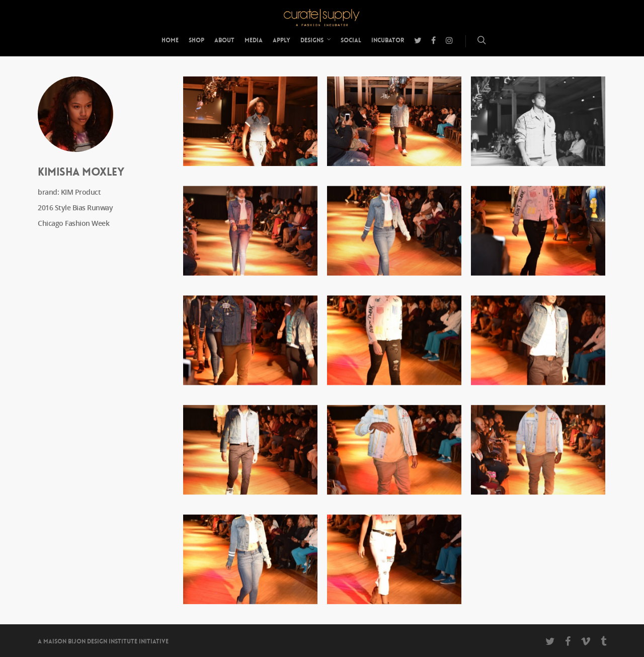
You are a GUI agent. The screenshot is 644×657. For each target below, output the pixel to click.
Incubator (388, 40)
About (224, 40)
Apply (281, 40)
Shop (196, 40)
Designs (316, 40)
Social (351, 40)
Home (170, 40)
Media (254, 40)
